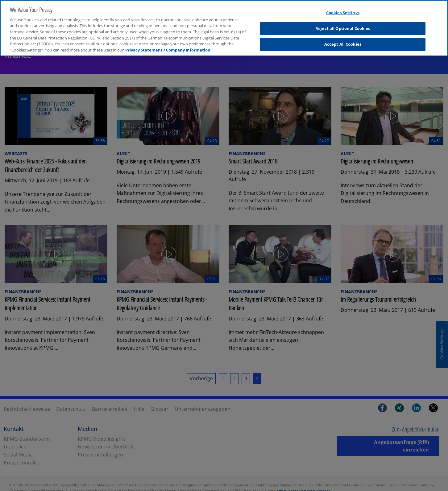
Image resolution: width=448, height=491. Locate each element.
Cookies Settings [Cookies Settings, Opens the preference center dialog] (343, 8)
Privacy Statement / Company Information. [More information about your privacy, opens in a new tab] (168, 45)
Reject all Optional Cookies (343, 23)
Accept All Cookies (343, 39)
